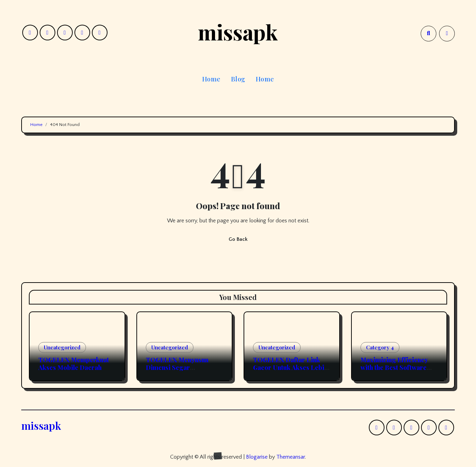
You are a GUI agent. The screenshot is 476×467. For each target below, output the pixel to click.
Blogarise (257, 457)
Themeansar (291, 457)
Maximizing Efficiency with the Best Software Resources (394, 367)
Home (211, 79)
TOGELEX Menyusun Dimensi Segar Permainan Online (177, 367)
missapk (238, 32)
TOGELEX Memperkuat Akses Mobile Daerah (74, 364)
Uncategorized (62, 347)
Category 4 (380, 347)
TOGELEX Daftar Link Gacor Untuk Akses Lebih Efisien (290, 367)
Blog (238, 79)
